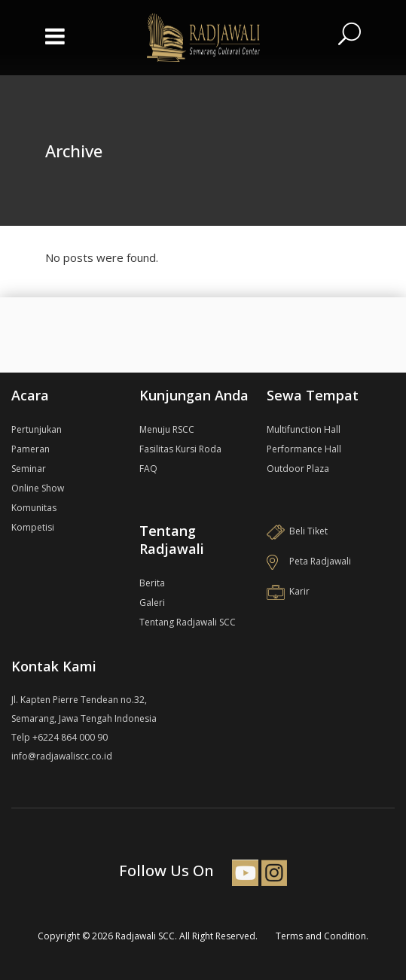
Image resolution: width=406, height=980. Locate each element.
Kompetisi (33, 527)
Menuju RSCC (167, 429)
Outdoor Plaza (298, 469)
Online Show (38, 488)
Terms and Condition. (322, 936)
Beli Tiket (297, 531)
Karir (288, 591)
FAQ (148, 469)
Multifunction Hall (304, 429)
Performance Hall (304, 449)
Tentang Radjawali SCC (188, 622)
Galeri (152, 603)
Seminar (29, 469)
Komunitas (34, 508)
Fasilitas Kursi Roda (180, 449)
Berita (152, 583)
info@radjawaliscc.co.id (62, 756)
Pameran (31, 449)
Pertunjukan (37, 429)
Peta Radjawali (309, 561)
